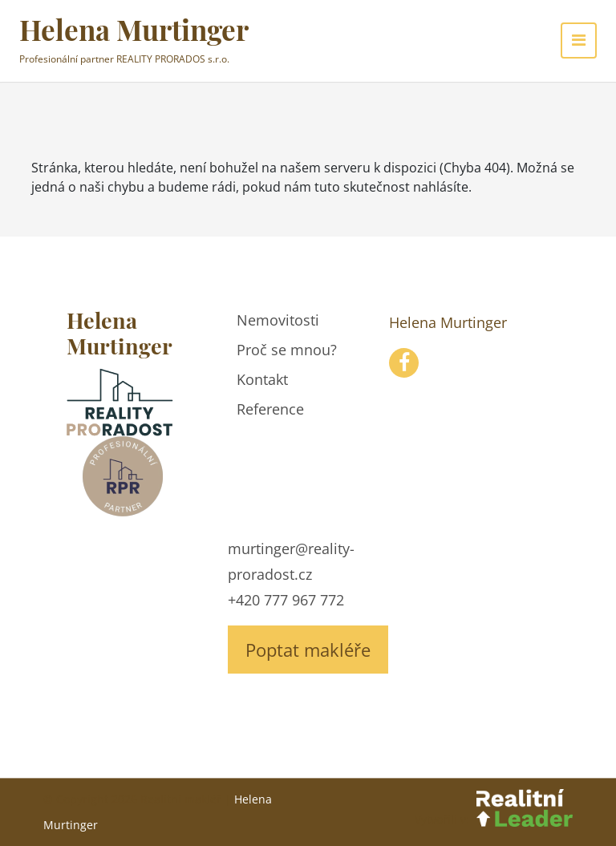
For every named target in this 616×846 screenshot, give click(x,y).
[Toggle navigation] (579, 40)
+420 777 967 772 (286, 600)
